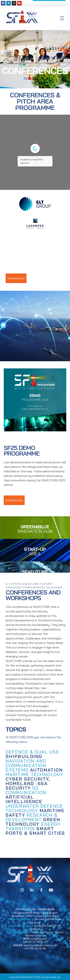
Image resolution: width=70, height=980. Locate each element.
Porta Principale (20, 926)
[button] (4, 326)
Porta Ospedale (17, 932)
